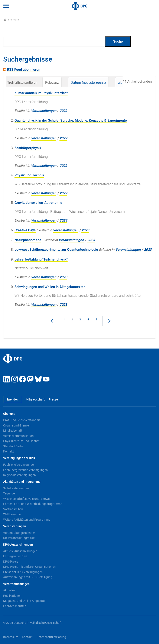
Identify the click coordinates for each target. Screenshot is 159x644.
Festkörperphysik (28, 148)
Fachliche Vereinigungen (19, 465)
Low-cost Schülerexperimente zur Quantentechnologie (56, 250)
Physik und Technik (29, 175)
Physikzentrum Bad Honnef (21, 441)
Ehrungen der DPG (15, 556)
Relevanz (52, 83)
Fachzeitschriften (15, 606)
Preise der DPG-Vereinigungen (23, 572)
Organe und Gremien (17, 425)
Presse (53, 400)
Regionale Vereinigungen (20, 475)
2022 (63, 111)
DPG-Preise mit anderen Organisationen (29, 567)
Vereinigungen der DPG (19, 458)
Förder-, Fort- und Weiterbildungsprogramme (33, 504)
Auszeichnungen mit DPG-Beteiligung (28, 577)
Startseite (11, 20)
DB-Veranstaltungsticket (19, 538)
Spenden (12, 400)
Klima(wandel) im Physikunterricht (41, 93)
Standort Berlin (13, 446)
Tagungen (10, 493)
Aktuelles (9, 590)
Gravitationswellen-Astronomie (38, 203)
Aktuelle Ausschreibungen (20, 551)
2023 (63, 220)
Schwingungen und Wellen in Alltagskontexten (50, 287)
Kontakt (9, 451)
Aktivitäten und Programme (22, 482)
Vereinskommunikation (18, 436)
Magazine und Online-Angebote (24, 601)
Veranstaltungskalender (19, 533)
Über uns (9, 414)
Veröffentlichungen (16, 584)
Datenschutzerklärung (51, 637)
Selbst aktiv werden (16, 488)
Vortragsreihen (13, 509)
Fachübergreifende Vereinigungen (25, 470)
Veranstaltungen (44, 111)
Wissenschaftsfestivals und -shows (26, 499)
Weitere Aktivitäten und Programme (27, 520)
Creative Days (25, 230)
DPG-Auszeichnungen (18, 545)
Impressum (11, 637)
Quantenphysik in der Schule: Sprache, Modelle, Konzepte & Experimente (71, 120)
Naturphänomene (28, 240)
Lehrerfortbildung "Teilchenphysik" (41, 259)
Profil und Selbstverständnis (22, 420)
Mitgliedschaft (35, 400)
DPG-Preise (11, 562)
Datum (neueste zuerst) (88, 83)
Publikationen (12, 596)
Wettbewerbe (12, 514)
